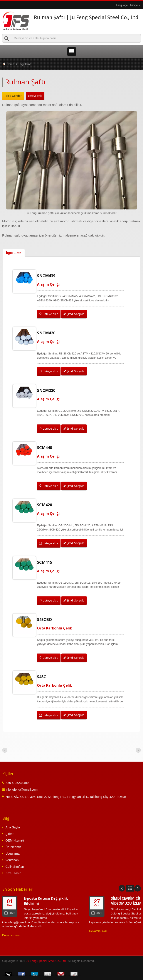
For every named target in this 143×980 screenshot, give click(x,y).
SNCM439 (46, 276)
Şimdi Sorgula (74, 314)
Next (138, 888)
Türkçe (134, 5)
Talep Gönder (13, 96)
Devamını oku (11, 935)
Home (10, 64)
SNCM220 (46, 390)
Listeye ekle (35, 96)
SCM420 (45, 505)
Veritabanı (13, 860)
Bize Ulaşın (13, 873)
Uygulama (25, 64)
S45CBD (45, 619)
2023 (10, 913)
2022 (97, 913)
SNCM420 (46, 333)
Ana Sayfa (13, 827)
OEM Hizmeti (15, 840)
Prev (122, 888)
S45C (42, 677)
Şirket (9, 834)
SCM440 (45, 448)
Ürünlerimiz (13, 847)
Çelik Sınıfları (15, 867)
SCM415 (45, 562)
